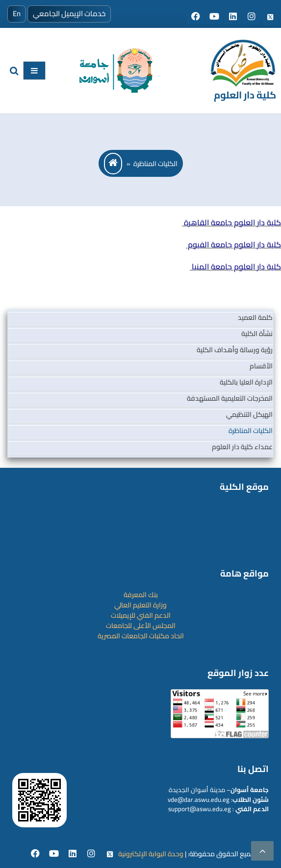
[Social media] (196, 17)
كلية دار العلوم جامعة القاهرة (231, 222)
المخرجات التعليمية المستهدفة (230, 398)
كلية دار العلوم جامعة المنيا (235, 266)
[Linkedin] (73, 854)
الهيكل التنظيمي (249, 414)
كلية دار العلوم (245, 95)
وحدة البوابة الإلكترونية (151, 854)
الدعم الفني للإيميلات (141, 615)
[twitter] (110, 854)
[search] (14, 71)
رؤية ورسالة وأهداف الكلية (235, 350)
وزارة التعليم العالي (140, 605)
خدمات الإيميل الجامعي (69, 13)
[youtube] (54, 854)
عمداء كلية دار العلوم (242, 447)
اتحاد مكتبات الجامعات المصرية (141, 636)
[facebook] (36, 854)
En (17, 13)
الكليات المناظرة (251, 431)
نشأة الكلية (257, 334)
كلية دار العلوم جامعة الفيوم (233, 244)
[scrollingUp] (262, 851)
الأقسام (261, 366)
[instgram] (92, 854)
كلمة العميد (255, 317)
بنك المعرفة (141, 595)
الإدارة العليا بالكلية (246, 382)
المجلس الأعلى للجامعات (141, 626)
